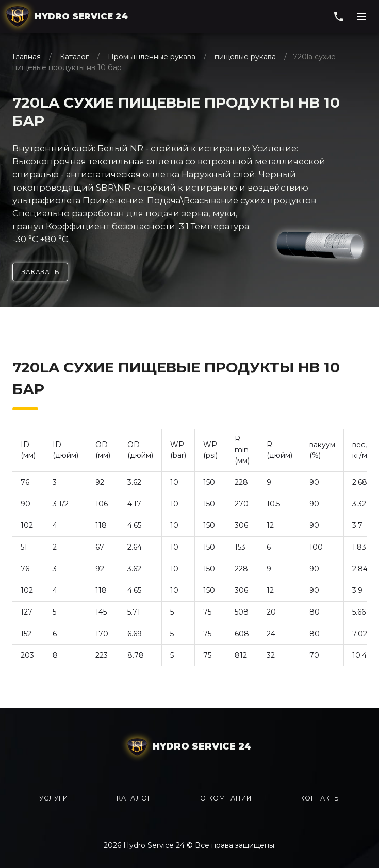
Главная (28, 57)
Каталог (74, 57)
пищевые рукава (245, 57)
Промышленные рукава (152, 57)
